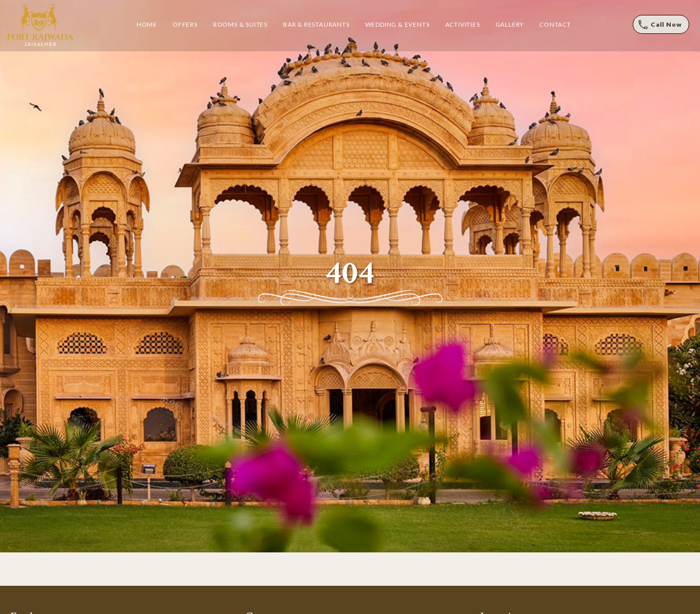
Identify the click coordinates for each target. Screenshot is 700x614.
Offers (185, 24)
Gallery (510, 24)
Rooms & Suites (240, 24)
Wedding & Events (398, 24)
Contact (555, 24)
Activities (463, 24)
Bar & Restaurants (316, 24)
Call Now (666, 24)
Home (147, 24)
